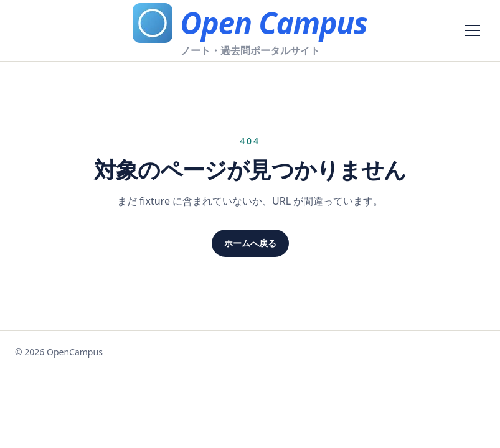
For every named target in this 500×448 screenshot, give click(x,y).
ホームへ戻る (250, 243)
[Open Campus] (250, 23)
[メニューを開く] (473, 30)
